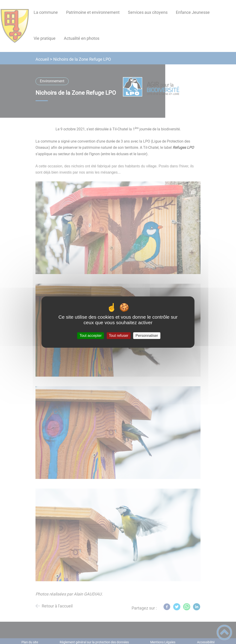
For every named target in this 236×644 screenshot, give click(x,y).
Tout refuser (118, 336)
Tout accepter (91, 336)
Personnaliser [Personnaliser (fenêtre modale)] (147, 336)
